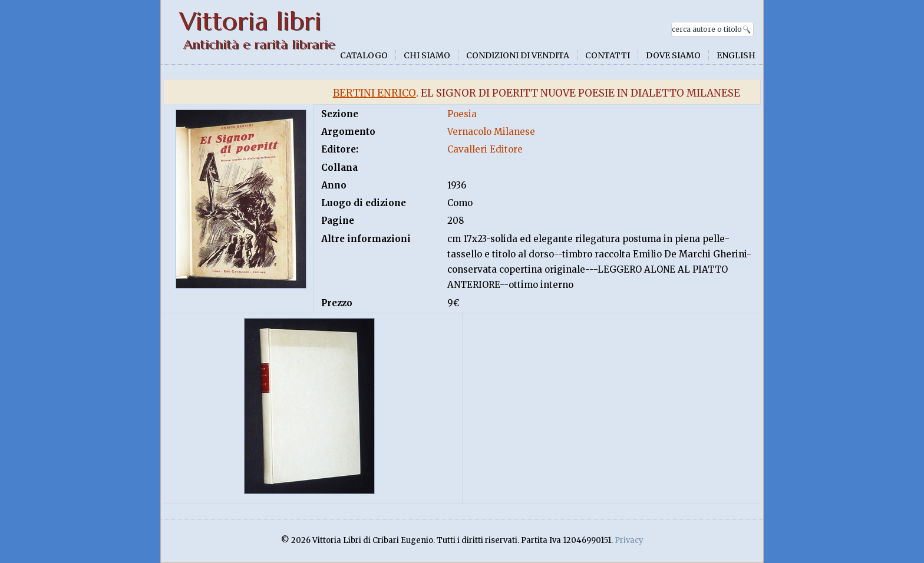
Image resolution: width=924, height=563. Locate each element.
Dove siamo (673, 55)
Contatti (608, 55)
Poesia (462, 114)
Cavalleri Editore (485, 149)
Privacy (629, 540)
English (736, 55)
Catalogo (364, 55)
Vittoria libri (250, 21)
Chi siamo (427, 55)
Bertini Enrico (374, 93)
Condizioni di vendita (518, 55)
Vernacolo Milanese (491, 132)
